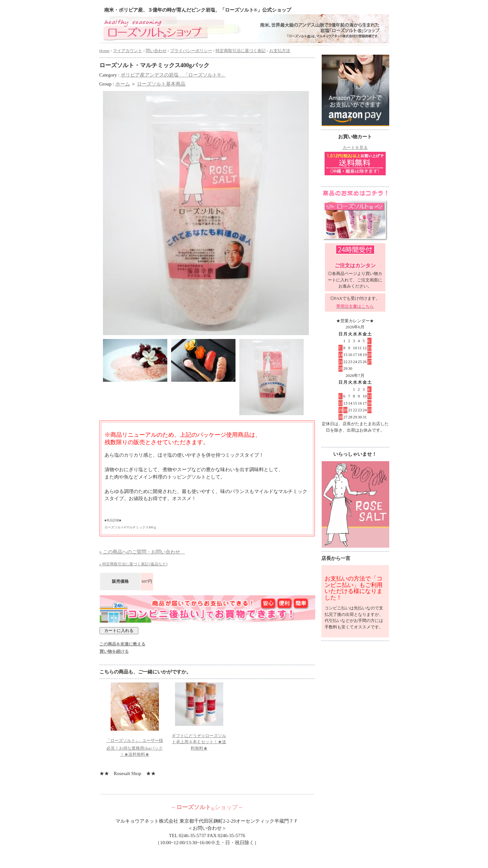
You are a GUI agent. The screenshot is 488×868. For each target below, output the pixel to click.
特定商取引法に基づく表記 (241, 51)
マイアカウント (128, 51)
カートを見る (355, 147)
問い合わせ (156, 51)
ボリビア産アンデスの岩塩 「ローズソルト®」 (173, 75)
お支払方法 (280, 51)
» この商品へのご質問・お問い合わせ (142, 552)
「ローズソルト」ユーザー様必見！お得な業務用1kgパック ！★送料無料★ (135, 748)
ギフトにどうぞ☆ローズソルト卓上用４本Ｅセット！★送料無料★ (199, 742)
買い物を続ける (114, 651)
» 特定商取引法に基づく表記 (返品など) (134, 564)
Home (105, 51)
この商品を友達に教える (122, 644)
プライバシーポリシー (191, 51)
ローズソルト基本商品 (161, 84)
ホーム (123, 84)
